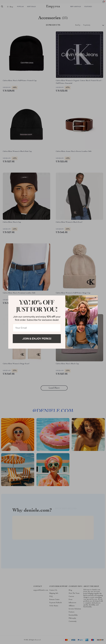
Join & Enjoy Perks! (37, 339)
